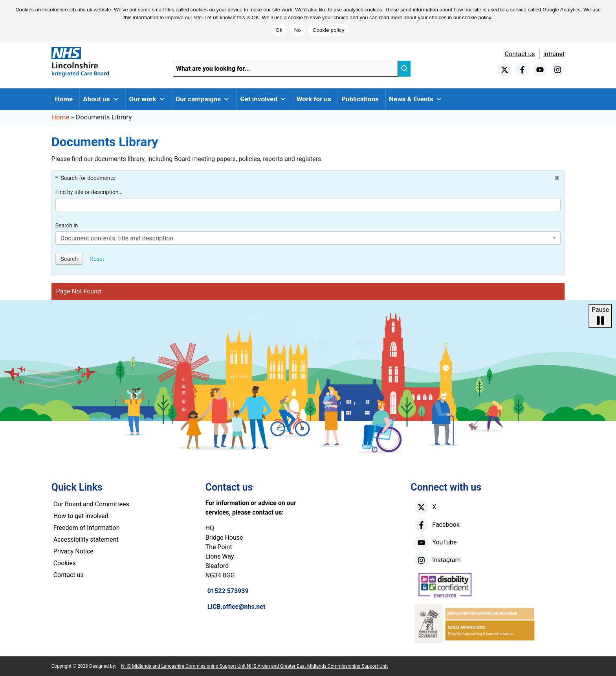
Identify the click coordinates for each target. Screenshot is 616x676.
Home (64, 99)
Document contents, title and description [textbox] (117, 238)
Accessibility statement (86, 540)
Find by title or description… (89, 192)
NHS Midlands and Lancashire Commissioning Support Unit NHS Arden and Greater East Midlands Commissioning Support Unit (254, 666)
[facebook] (522, 70)
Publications (360, 99)
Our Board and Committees (91, 504)
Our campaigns (203, 99)
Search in (67, 225)
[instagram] (558, 70)
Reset (97, 259)
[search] (404, 69)
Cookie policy (329, 30)
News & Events (416, 99)
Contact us (520, 54)
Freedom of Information (87, 528)
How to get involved (81, 516)
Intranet (554, 54)
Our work (147, 99)
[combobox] (308, 238)
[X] (421, 507)
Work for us (314, 99)
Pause (600, 316)
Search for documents (88, 178)
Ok (279, 30)
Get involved (263, 99)
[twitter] (505, 70)
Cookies (65, 563)
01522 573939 (228, 591)
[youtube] (540, 70)
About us (101, 99)
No (298, 30)
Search (69, 259)
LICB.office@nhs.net (236, 607)
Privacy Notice (73, 551)
